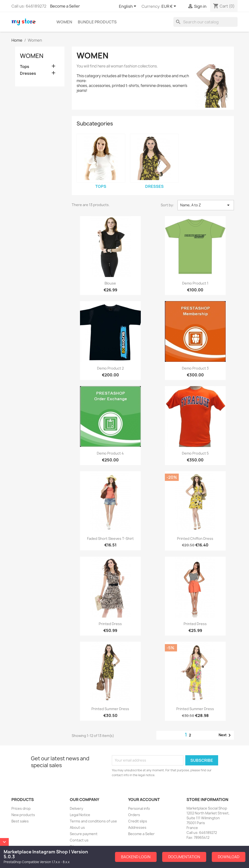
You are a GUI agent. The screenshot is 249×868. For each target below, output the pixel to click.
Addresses (137, 827)
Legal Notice (80, 815)
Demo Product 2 (110, 368)
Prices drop (21, 808)
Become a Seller (65, 6)
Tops (25, 67)
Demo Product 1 (195, 283)
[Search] (205, 22)
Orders (134, 815)
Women (64, 22)
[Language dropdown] (128, 7)
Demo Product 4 (110, 453)
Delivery (76, 808)
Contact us (79, 840)
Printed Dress (110, 624)
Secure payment (84, 834)
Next (226, 735)
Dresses (28, 73)
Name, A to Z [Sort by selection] (206, 205)
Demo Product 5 (195, 453)
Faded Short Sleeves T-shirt (110, 539)
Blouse (110, 283)
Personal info (139, 808)
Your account (144, 800)
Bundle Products (97, 22)
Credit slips (138, 821)
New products (23, 815)
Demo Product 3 (195, 368)
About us (77, 827)
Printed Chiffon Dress (195, 539)
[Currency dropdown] (170, 7)
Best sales (20, 821)
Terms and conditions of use (93, 821)
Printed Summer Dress (110, 709)
